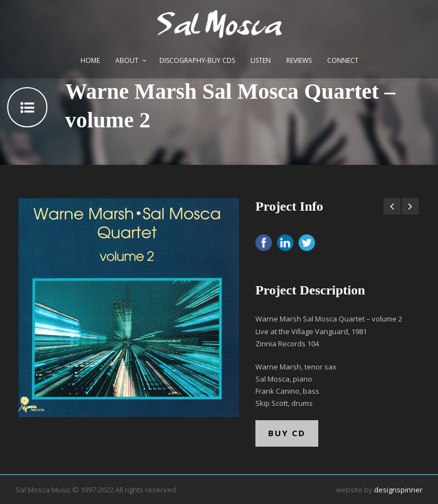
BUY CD (287, 433)
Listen (261, 60)
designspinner (398, 490)
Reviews (299, 60)
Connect (343, 60)
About (127, 60)
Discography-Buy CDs (197, 60)
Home (90, 60)
